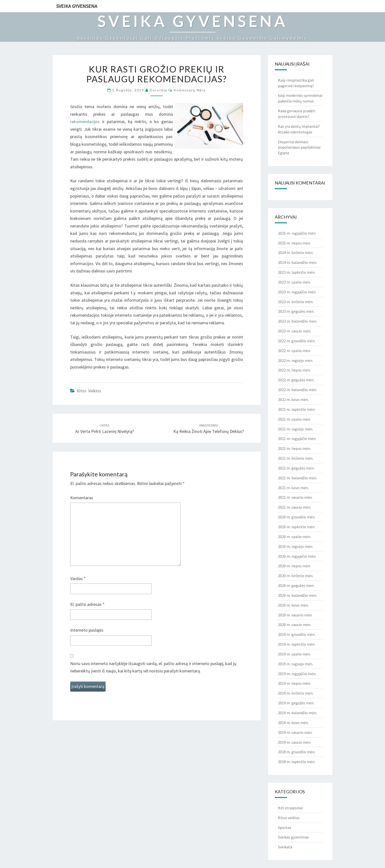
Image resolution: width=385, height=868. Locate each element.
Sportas (285, 827)
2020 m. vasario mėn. (295, 615)
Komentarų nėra (190, 90)
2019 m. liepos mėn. (294, 683)
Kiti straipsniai (290, 808)
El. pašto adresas (87, 604)
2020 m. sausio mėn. (295, 625)
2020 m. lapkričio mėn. (297, 527)
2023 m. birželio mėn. (296, 302)
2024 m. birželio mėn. (296, 253)
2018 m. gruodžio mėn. (297, 752)
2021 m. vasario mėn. (295, 497)
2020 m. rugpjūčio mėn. (297, 556)
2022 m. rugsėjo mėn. (296, 360)
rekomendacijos (85, 121)
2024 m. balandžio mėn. (297, 262)
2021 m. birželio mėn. (296, 458)
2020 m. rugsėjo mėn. (296, 546)
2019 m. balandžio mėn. (297, 713)
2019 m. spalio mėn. (294, 654)
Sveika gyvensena (77, 6)
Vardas (78, 578)
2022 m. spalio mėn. (294, 351)
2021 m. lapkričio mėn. (297, 409)
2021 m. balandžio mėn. (297, 478)
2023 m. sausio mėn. (295, 331)
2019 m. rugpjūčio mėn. (297, 674)
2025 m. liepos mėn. (294, 243)
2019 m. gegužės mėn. (296, 703)
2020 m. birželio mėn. (296, 576)
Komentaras (82, 498)
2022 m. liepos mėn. (294, 370)
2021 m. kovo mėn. (293, 488)
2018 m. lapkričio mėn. (297, 762)
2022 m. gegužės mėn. (296, 380)
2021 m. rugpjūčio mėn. (297, 439)
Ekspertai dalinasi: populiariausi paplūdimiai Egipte (299, 147)
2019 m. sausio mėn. (295, 742)
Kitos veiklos (89, 391)
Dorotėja (158, 90)
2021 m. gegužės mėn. (296, 468)
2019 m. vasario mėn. (295, 732)
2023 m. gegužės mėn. (296, 311)
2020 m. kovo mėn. (293, 605)
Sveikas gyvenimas (293, 837)
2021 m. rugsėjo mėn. (296, 429)
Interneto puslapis (87, 630)
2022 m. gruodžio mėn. (297, 341)
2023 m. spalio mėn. (294, 282)
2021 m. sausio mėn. (295, 507)
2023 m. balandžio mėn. (297, 321)
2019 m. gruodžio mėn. (297, 634)
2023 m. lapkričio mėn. (297, 272)
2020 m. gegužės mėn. (296, 585)
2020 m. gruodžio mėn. (297, 517)
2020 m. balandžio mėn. (297, 595)
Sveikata (285, 847)
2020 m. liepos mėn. (294, 566)
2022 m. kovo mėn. (293, 399)
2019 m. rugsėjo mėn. (296, 664)
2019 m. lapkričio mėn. (297, 644)
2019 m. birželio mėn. (296, 693)
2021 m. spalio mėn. (294, 419)
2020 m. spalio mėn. (294, 537)
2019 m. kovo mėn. (293, 723)
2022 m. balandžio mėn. (297, 390)
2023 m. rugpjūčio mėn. (297, 292)
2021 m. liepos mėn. (294, 448)
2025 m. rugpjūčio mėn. (297, 233)
